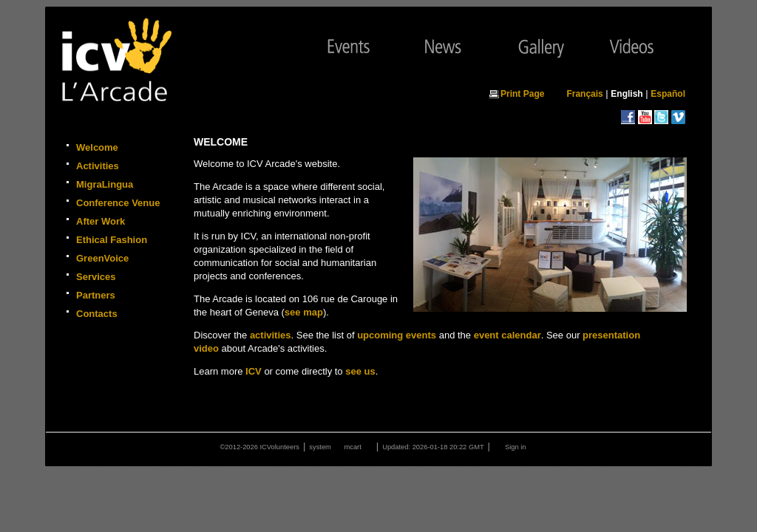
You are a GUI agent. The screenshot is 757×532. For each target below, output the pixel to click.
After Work (101, 221)
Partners (96, 295)
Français (584, 94)
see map (304, 312)
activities (271, 335)
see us (360, 371)
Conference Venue (118, 203)
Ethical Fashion (112, 240)
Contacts (97, 314)
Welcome (97, 147)
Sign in (516, 447)
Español (668, 94)
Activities (98, 166)
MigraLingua (105, 184)
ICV (254, 371)
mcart (352, 447)
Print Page (522, 94)
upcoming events (397, 335)
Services (96, 277)
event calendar (508, 335)
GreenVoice (102, 258)
